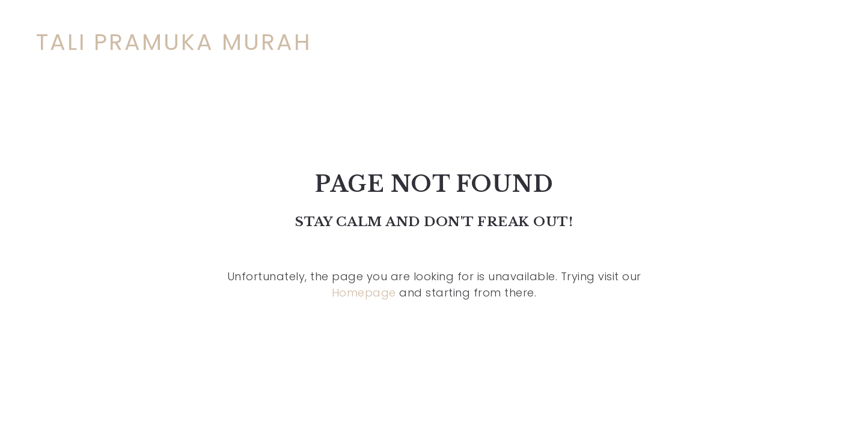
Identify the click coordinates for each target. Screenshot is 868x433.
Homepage (364, 293)
